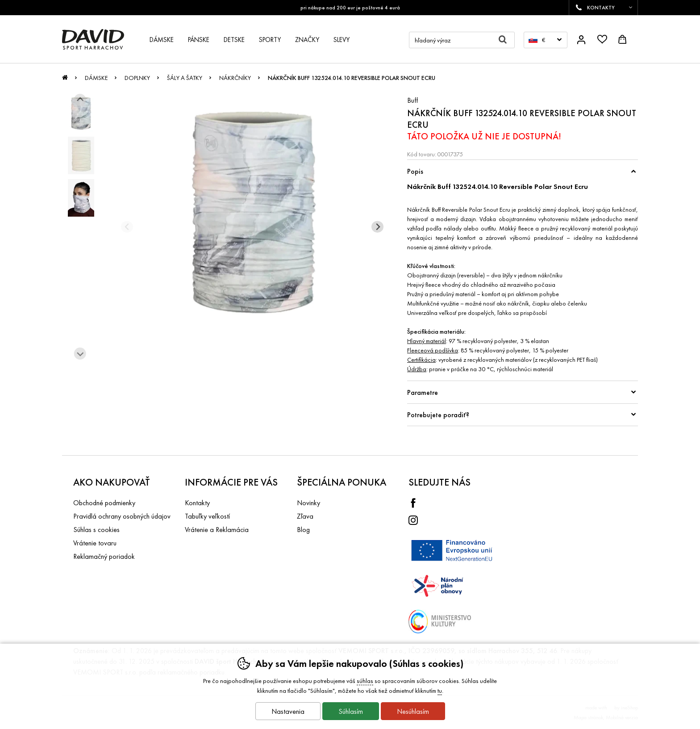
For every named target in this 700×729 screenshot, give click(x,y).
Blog (303, 530)
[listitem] (81, 113)
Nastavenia (288, 711)
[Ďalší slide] (80, 354)
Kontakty (197, 503)
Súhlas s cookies (96, 530)
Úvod (65, 80)
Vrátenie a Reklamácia (217, 530)
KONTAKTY (601, 8)
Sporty (270, 40)
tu (440, 691)
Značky (307, 40)
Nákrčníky (235, 78)
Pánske (199, 40)
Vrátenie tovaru (95, 543)
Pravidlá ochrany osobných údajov (122, 516)
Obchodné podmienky (104, 503)
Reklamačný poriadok (104, 556)
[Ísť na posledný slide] (80, 100)
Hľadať (506, 40)
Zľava (305, 516)
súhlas (365, 681)
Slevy (342, 40)
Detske (234, 40)
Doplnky (137, 78)
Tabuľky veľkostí (207, 516)
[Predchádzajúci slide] (127, 227)
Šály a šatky (185, 78)
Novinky (308, 503)
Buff (412, 100)
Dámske (96, 78)
